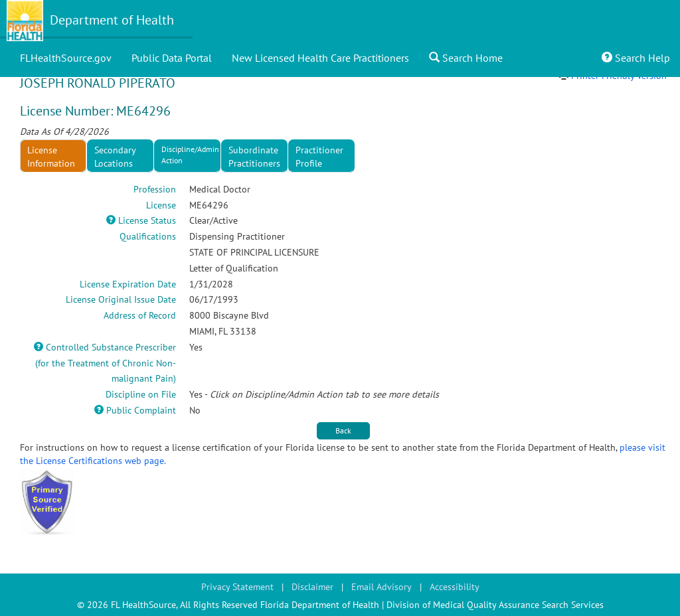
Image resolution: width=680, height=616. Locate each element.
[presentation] (322, 156)
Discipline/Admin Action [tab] (190, 155)
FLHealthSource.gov (66, 58)
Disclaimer (312, 587)
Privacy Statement (237, 587)
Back (343, 430)
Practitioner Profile (319, 157)
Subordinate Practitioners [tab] (254, 157)
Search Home (466, 58)
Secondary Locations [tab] (115, 157)
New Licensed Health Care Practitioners (320, 58)
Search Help (636, 58)
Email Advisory (382, 587)
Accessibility (455, 587)
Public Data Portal (172, 58)
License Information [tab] (51, 157)
